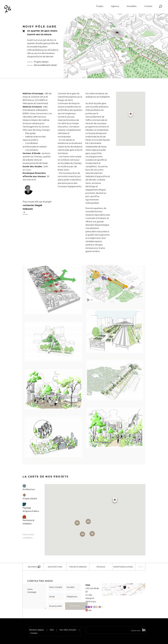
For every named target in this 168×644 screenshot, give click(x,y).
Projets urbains (41, 62)
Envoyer (75, 606)
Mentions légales (37, 630)
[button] (131, 115)
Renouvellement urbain (45, 65)
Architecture (55, 567)
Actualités (132, 6)
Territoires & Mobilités (28, 520)
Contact (148, 6)
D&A (52, 630)
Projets (100, 6)
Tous (140, 567)
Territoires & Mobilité (124, 567)
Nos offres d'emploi (68, 630)
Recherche (34, 567)
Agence (115, 6)
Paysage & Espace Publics (31, 507)
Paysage (101, 567)
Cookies (34, 633)
